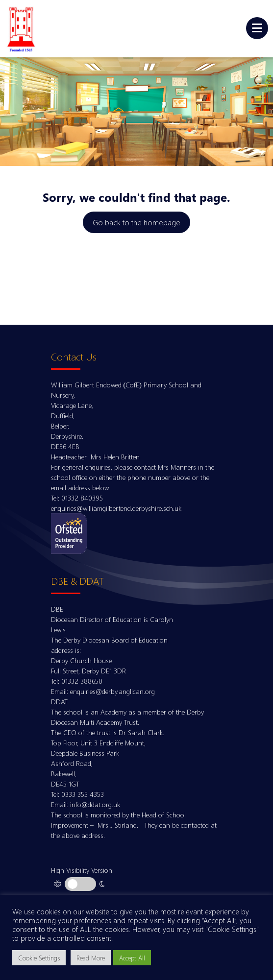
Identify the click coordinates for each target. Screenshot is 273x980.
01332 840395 (82, 498)
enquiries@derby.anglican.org (112, 691)
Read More (91, 958)
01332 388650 (82, 681)
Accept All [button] (132, 958)
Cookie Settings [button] (39, 958)
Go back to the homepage (136, 222)
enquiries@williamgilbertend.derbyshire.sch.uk (116, 508)
